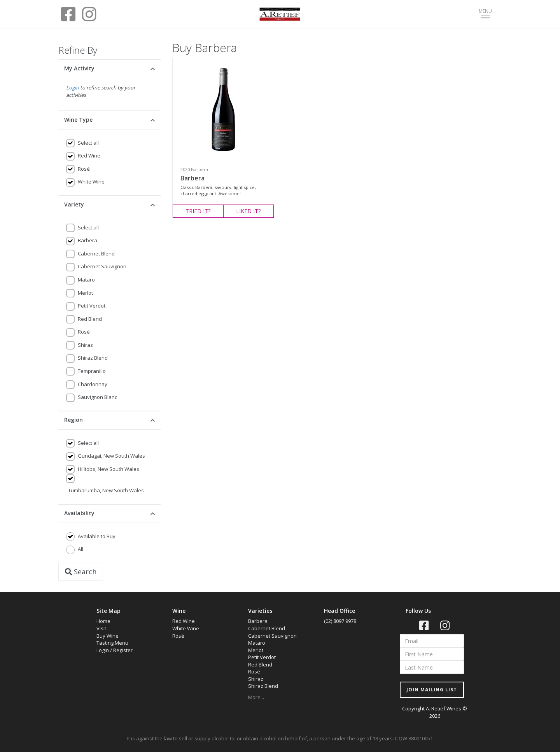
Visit (101, 628)
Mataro (86, 280)
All (80, 549)
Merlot (85, 293)
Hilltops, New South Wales (108, 469)
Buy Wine (108, 636)
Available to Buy (97, 536)
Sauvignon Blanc (97, 397)
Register (123, 650)
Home (103, 621)
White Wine (91, 182)
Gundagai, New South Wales (111, 456)
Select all (88, 143)
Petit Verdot (92, 306)
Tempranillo (92, 371)
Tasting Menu (112, 643)
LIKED (248, 211)
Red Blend (90, 319)
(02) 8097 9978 (340, 621)
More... (256, 697)
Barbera (87, 240)
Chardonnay (93, 384)
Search (81, 572)
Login (73, 87)
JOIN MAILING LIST (432, 690)
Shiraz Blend (93, 358)
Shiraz (85, 345)
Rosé (84, 169)
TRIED (198, 211)
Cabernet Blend (96, 254)
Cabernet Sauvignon (102, 266)
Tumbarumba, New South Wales (106, 490)
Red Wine (89, 156)
